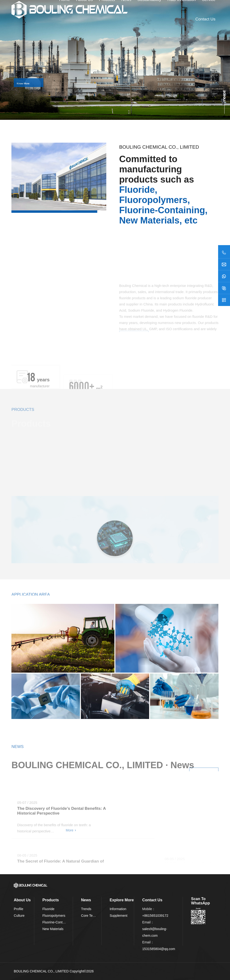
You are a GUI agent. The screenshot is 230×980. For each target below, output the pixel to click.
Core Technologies (95, 916)
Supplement (119, 916)
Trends (86, 909)
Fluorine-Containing (57, 922)
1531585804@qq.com (159, 949)
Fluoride (48, 909)
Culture (19, 916)
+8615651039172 (155, 916)
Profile (19, 909)
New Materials (53, 929)
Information (118, 909)
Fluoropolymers (54, 916)
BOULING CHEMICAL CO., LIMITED (41, 971)
